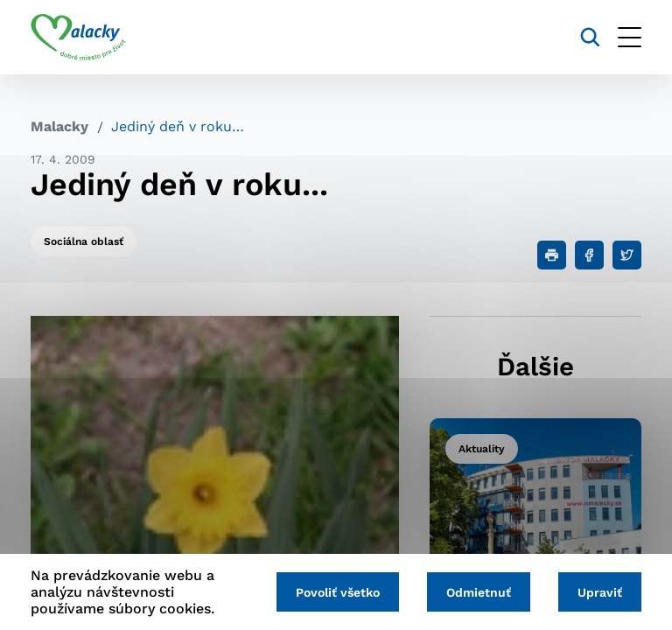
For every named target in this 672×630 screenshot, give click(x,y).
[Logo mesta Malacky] (78, 38)
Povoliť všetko (338, 592)
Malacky (59, 126)
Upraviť (600, 592)
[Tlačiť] (552, 255)
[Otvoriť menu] (630, 37)
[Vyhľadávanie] (590, 37)
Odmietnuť (479, 592)
